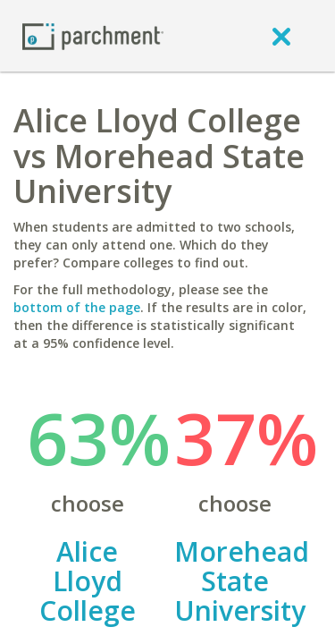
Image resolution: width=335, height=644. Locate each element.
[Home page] (93, 35)
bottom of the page (77, 307)
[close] (281, 36)
